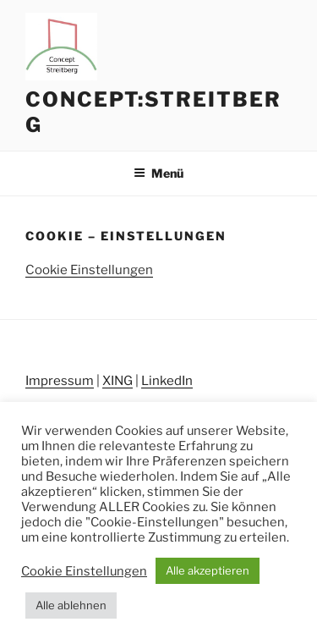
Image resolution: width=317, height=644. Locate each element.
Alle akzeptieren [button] (208, 570)
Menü (158, 173)
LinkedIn (167, 381)
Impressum (60, 381)
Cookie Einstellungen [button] (89, 270)
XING (118, 381)
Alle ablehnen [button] (71, 605)
